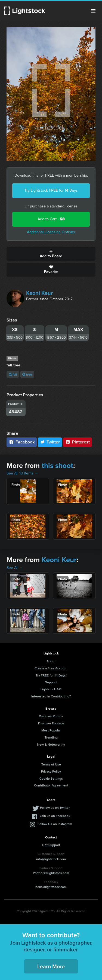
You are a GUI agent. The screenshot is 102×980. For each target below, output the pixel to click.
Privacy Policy (51, 771)
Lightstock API (51, 689)
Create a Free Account (51, 668)
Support (51, 682)
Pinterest (78, 442)
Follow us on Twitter (55, 808)
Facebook (22, 442)
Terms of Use (51, 764)
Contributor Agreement (51, 785)
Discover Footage (51, 723)
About (51, 661)
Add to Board (51, 254)
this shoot (57, 465)
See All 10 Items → (22, 473)
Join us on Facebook (55, 816)
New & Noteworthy (51, 744)
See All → (15, 568)
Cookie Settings (51, 778)
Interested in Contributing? (51, 696)
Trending (51, 737)
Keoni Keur (39, 293)
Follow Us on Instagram (55, 824)
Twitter (50, 442)
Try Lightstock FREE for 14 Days (51, 190)
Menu (93, 11)
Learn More (51, 966)
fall (13, 374)
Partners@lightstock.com (51, 873)
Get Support (51, 845)
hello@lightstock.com (51, 887)
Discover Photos (51, 716)
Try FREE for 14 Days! (51, 675)
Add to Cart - (51, 219)
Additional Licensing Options (51, 232)
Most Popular (51, 730)
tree (27, 374)
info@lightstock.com (51, 859)
